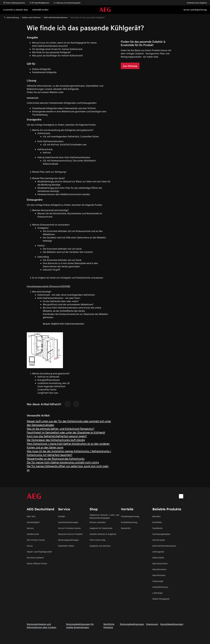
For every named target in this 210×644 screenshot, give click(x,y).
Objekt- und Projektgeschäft (39, 552)
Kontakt (62, 516)
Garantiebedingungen (172, 624)
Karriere (30, 528)
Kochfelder (157, 522)
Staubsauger (158, 581)
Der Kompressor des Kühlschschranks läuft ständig (56, 440)
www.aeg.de (33, 97)
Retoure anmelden (98, 522)
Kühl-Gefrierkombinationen (164, 546)
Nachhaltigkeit (33, 522)
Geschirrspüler (159, 540)
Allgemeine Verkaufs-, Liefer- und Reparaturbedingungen (104, 516)
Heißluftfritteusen (160, 587)
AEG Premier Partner (36, 540)
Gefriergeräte (158, 552)
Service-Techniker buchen (69, 528)
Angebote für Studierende (101, 528)
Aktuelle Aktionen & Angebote (103, 534)
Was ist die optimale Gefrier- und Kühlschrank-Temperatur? (61, 428)
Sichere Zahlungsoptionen (14, 3)
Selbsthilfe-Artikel (66, 546)
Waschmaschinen (160, 563)
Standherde (157, 528)
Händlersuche (33, 534)
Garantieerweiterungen (68, 522)
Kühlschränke (158, 557)
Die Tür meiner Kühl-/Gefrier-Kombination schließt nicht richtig (63, 462)
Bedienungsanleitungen (68, 540)
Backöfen (156, 516)
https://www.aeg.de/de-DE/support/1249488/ (48, 286)
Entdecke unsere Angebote (196, 3)
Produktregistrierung (130, 516)
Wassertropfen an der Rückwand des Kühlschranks (56, 458)
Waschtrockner (159, 575)
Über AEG (31, 516)
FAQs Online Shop (98, 540)
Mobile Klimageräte (161, 599)
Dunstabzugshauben (161, 534)
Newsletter (126, 528)
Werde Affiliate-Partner (37, 563)
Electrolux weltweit (35, 557)
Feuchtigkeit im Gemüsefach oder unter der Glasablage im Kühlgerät (66, 432)
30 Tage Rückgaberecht (39, 3)
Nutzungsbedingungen (132, 624)
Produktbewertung (129, 522)
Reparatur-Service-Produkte (70, 534)
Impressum (152, 624)
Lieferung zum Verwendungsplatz (67, 3)
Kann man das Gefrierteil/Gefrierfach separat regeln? (57, 436)
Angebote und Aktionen (100, 546)
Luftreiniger (158, 593)
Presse (30, 546)
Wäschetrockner (159, 569)
